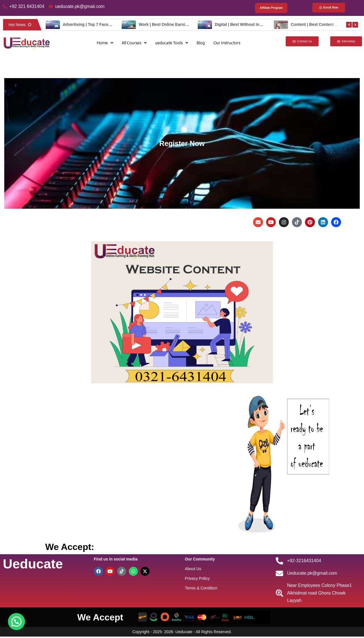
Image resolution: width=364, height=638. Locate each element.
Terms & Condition (201, 589)
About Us (193, 569)
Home (105, 43)
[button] (105, 43)
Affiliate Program (271, 8)
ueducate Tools (172, 43)
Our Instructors (227, 43)
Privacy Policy (197, 579)
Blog (201, 43)
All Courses (134, 43)
